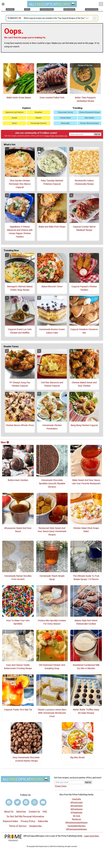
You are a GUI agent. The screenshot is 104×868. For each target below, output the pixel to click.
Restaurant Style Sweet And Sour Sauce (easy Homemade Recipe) (52, 531)
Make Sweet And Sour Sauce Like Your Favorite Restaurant (86, 482)
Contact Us (34, 812)
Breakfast (39, 112)
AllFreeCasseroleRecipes (77, 829)
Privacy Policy (49, 136)
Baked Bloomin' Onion (52, 286)
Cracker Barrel (65, 118)
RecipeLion (77, 819)
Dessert (39, 118)
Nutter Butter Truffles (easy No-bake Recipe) (86, 711)
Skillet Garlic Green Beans (19, 98)
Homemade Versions (39, 123)
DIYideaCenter (77, 813)
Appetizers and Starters (15, 112)
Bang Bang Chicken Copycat (84, 425)
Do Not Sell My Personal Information (25, 816)
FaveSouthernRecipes (77, 826)
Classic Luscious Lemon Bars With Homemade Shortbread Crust (52, 713)
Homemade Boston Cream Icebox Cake (52, 331)
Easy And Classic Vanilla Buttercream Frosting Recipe (18, 667)
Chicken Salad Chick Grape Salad (86, 530)
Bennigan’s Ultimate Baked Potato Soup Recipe (20, 288)
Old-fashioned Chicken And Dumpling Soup (52, 667)
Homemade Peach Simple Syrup (52, 578)
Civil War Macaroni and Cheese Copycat (52, 384)
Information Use (61, 136)
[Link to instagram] (34, 802)
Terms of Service (18, 826)
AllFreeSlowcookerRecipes (77, 823)
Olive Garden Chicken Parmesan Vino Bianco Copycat (20, 184)
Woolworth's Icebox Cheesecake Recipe (84, 182)
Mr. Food (77, 816)
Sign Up (97, 134)
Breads (14, 118)
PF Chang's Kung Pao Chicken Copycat (20, 384)
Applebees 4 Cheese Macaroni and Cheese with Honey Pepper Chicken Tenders (20, 232)
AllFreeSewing (77, 809)
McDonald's (65, 123)
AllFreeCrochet (77, 802)
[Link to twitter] (17, 802)
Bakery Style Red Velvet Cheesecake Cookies (86, 622)
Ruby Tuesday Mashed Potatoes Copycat (52, 182)
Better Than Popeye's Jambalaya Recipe (85, 99)
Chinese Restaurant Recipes (90, 112)
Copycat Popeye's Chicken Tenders (84, 288)
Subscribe (43, 821)
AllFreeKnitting (77, 806)
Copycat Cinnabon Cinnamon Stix (84, 331)
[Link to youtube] (43, 802)
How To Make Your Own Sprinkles (18, 622)
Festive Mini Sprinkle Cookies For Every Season (52, 622)
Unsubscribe (35, 826)
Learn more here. (92, 836)
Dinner (14, 123)
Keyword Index (10, 821)
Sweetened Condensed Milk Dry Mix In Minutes (86, 667)
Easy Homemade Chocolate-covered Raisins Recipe (26, 759)
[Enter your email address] (69, 782)
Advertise (21, 812)
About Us (9, 812)
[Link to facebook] (9, 802)
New (5, 442)
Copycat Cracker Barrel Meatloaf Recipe (84, 228)
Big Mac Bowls (78, 757)
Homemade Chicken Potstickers (52, 427)
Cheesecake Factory (65, 112)
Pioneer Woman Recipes (89, 123)
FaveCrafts (77, 799)
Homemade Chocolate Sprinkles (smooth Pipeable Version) (52, 483)
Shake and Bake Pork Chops (52, 227)
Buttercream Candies (18, 480)
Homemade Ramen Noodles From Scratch (18, 578)
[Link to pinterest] (26, 802)
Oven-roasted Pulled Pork (52, 98)
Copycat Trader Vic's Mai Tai (18, 710)
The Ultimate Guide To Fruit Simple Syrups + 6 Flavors (86, 578)
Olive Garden (89, 118)
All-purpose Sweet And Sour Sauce (18, 530)
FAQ (45, 812)
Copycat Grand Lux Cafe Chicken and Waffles (20, 331)
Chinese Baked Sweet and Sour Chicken (84, 384)
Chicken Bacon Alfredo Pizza (20, 425)
